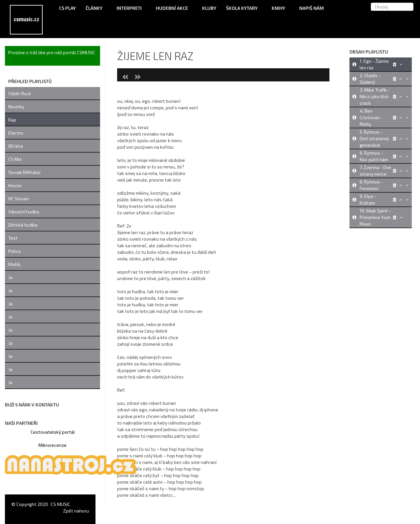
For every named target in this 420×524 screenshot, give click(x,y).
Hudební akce (174, 8)
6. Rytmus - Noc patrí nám (374, 156)
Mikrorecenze (52, 445)
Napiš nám (312, 8)
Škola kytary (244, 8)
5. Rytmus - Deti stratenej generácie (374, 138)
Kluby (209, 8)
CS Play (67, 8)
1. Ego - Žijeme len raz (374, 64)
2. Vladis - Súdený (370, 79)
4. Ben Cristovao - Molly (371, 117)
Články (96, 8)
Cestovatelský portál (53, 432)
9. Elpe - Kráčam (368, 199)
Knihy (281, 8)
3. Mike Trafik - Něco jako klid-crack (375, 96)
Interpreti (131, 8)
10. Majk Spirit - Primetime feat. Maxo (376, 217)
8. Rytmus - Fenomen (371, 185)
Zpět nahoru (76, 511)
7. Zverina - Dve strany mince (375, 171)
